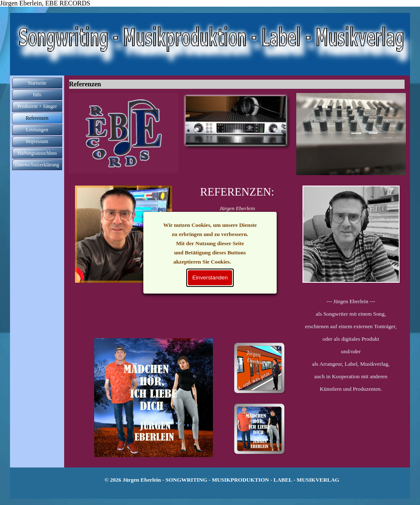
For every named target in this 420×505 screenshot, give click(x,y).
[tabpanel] (351, 352)
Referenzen (37, 118)
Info (37, 95)
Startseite (37, 83)
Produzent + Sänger (37, 106)
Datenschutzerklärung (37, 165)
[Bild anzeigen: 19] (259, 368)
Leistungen (37, 130)
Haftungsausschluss (37, 153)
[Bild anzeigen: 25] (259, 429)
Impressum (37, 141)
